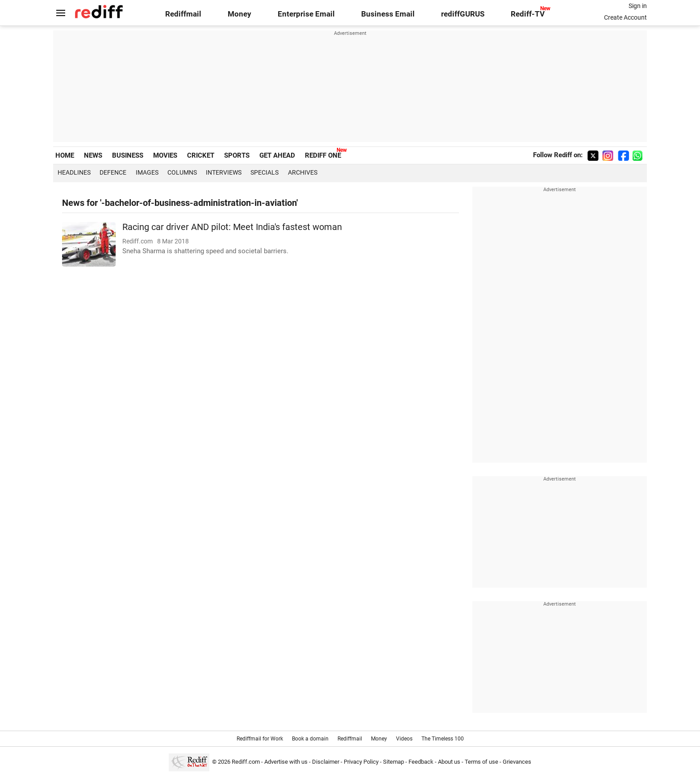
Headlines (74, 172)
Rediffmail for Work (260, 739)
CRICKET (201, 155)
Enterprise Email (306, 14)
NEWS (93, 155)
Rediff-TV (528, 14)
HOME (65, 155)
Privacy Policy (361, 762)
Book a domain (310, 739)
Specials (265, 172)
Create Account (625, 17)
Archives (303, 172)
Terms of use (481, 762)
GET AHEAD (277, 155)
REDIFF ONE (323, 155)
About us (449, 762)
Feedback (421, 762)
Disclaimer (326, 762)
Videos (404, 739)
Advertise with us (286, 762)
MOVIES (165, 155)
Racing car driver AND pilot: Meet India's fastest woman (232, 227)
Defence (113, 172)
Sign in (638, 6)
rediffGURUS (463, 14)
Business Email (388, 14)
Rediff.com (246, 762)
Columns (182, 172)
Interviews (224, 172)
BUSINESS (128, 155)
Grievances (517, 762)
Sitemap (394, 762)
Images (147, 172)
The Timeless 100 (443, 739)
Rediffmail (183, 14)
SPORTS (237, 155)
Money (240, 14)
